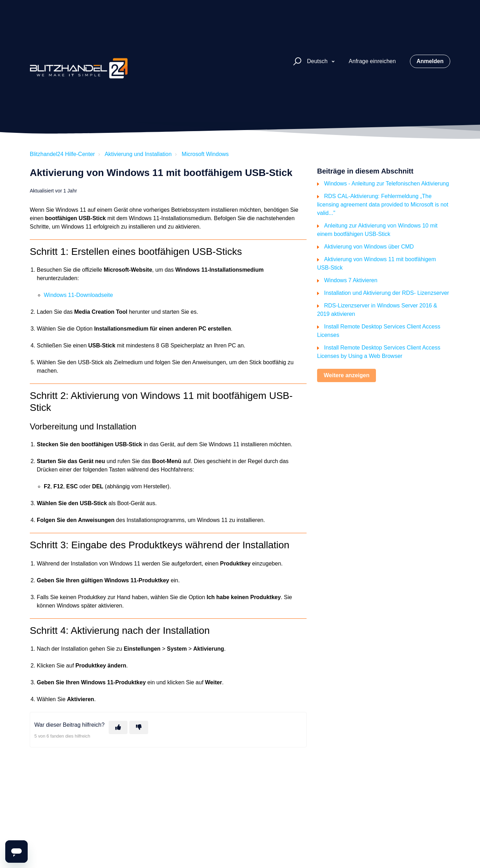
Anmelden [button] (430, 61)
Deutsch (318, 61)
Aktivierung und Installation (138, 154)
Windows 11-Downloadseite (78, 295)
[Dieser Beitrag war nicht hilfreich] (139, 727)
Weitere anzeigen (347, 375)
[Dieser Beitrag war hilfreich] (118, 727)
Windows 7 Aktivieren (351, 280)
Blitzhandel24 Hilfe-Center (62, 154)
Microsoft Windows (205, 154)
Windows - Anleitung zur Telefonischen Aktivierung (386, 184)
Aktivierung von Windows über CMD (369, 247)
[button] (296, 62)
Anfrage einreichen (372, 61)
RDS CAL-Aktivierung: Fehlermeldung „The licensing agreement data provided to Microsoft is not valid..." (383, 205)
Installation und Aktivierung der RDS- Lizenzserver (387, 293)
